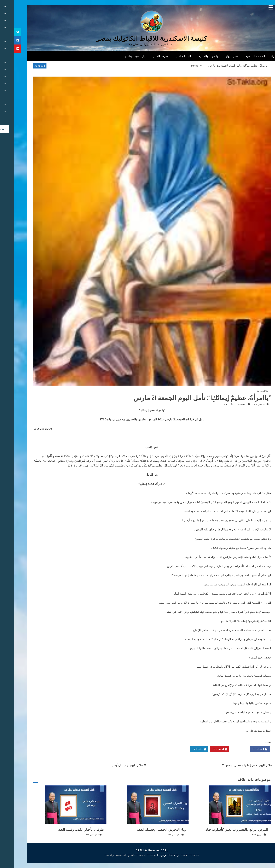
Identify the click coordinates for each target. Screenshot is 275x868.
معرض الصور (146, 56)
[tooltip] (4, 32)
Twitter (225, 749)
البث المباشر (169, 56)
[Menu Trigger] (256, 7)
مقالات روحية (248, 391)
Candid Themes (175, 855)
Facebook (246, 749)
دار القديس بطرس (120, 56)
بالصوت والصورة (194, 56)
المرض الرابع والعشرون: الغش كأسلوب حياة (223, 830)
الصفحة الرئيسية (241, 56)
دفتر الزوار (218, 56)
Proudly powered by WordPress (111, 855)
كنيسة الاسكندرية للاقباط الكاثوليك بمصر (138, 38)
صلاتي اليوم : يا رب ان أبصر (114, 765)
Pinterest (205, 749)
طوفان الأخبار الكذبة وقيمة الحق (67, 830)
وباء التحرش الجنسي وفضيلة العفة (147, 830)
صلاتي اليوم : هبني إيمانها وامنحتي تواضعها (234, 765)
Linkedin (185, 749)
